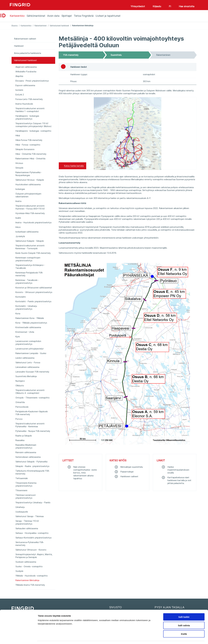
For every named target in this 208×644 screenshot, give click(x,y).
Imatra (18, 201)
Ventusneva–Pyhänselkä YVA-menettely (30, 544)
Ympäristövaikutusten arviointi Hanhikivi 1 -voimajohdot (30, 110)
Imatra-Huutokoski (24, 104)
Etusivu (15, 26)
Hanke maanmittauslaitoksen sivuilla (178, 470)
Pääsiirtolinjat (127, 472)
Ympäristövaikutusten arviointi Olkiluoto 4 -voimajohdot (30, 392)
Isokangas (20, 189)
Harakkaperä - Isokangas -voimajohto (33, 131)
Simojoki (19, 168)
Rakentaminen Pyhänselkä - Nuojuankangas (29, 174)
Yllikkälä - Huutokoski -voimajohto (32, 576)
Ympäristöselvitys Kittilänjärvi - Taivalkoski (30, 267)
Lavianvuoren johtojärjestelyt (30, 349)
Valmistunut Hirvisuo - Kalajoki (30, 180)
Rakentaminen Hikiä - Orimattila (30, 159)
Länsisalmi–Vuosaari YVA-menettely (32, 372)
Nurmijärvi (20, 381)
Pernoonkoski (22, 407)
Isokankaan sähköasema (27, 232)
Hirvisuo (19, 163)
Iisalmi (18, 218)
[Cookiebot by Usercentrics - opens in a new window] (19, 638)
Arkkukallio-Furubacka (26, 72)
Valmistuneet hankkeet (59, 26)
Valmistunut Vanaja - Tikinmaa (30, 516)
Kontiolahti (21, 297)
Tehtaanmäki (22, 478)
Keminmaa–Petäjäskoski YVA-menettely (29, 274)
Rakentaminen (41, 26)
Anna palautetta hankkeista (28, 53)
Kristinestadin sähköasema (28, 327)
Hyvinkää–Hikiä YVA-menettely (30, 213)
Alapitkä (19, 76)
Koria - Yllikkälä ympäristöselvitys (31, 323)
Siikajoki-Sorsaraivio (25, 149)
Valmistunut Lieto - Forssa (28, 362)
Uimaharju (20, 507)
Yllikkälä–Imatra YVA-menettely (30, 585)
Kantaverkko (26, 26)
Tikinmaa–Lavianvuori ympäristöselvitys (26, 496)
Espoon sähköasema (25, 85)
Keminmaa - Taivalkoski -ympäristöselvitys (27, 282)
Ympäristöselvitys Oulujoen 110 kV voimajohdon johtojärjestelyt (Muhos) (34, 125)
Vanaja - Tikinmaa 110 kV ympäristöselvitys (27, 522)
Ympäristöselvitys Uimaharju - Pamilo (33, 502)
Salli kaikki (184, 609)
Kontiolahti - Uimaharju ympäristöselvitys (26, 307)
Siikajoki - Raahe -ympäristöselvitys (32, 466)
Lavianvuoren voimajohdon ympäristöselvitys (28, 343)
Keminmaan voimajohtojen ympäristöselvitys (28, 259)
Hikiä (18, 135)
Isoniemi (19, 90)
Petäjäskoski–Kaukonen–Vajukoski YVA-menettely (32, 413)
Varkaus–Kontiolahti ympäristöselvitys (34, 538)
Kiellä (184, 626)
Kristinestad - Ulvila (25, 332)
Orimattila (20, 402)
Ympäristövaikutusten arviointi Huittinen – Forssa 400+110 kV (30, 207)
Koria (18, 314)
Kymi (18, 337)
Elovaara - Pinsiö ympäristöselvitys (32, 81)
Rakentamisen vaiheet (25, 39)
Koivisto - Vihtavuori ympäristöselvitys (34, 292)
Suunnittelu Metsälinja (26, 376)
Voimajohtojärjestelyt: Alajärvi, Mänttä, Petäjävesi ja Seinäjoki (34, 556)
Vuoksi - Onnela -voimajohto (29, 566)
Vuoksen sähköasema (26, 562)
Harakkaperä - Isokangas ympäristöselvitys (27, 117)
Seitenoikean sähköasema (28, 457)
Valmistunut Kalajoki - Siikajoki (30, 241)
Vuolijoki (19, 571)
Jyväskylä (20, 236)
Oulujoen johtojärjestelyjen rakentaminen (28, 195)
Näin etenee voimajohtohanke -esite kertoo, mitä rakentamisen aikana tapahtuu (85, 473)
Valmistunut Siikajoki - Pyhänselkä (31, 462)
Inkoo (18, 227)
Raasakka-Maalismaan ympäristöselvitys (26, 446)
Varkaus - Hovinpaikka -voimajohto (32, 533)
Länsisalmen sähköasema (27, 367)
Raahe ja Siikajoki (24, 436)
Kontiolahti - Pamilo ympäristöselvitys (33, 301)
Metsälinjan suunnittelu (132, 467)
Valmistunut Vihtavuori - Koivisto (31, 550)
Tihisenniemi (21, 490)
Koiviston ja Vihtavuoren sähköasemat (34, 288)
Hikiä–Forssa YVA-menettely (29, 140)
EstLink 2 (20, 95)
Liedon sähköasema (25, 358)
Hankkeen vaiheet (129, 476)
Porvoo (19, 419)
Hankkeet (19, 46)
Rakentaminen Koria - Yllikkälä (30, 318)
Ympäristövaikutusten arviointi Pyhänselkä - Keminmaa (30, 425)
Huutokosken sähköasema (28, 184)
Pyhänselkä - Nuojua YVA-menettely (33, 431)
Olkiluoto (20, 386)
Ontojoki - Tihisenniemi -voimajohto (32, 398)
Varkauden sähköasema (27, 528)
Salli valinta (184, 617)
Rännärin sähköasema (26, 452)
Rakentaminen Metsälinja (27, 580)
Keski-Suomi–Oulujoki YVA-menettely (33, 253)
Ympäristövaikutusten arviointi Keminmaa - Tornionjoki (30, 247)
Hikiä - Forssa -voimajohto (28, 145)
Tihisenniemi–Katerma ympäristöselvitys (26, 484)
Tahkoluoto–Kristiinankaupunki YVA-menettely (33, 472)
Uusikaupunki (22, 512)
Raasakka (20, 440)
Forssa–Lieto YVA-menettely (29, 99)
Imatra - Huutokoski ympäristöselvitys (34, 222)
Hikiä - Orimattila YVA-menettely (31, 154)
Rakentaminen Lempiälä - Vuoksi (31, 353)
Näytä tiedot (154, 638)
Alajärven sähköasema (26, 67)
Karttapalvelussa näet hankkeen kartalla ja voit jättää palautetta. (179, 480)
